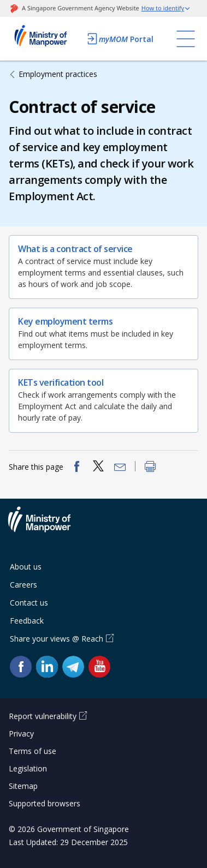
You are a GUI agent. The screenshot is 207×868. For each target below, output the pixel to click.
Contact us (29, 603)
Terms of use (32, 751)
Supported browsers (45, 803)
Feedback (27, 621)
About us (26, 567)
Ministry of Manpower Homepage (45, 39)
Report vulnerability (43, 716)
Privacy (21, 734)
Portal (120, 39)
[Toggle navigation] (186, 39)
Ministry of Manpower (48, 526)
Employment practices (58, 74)
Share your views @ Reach (57, 639)
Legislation (28, 768)
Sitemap (23, 786)
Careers (23, 585)
